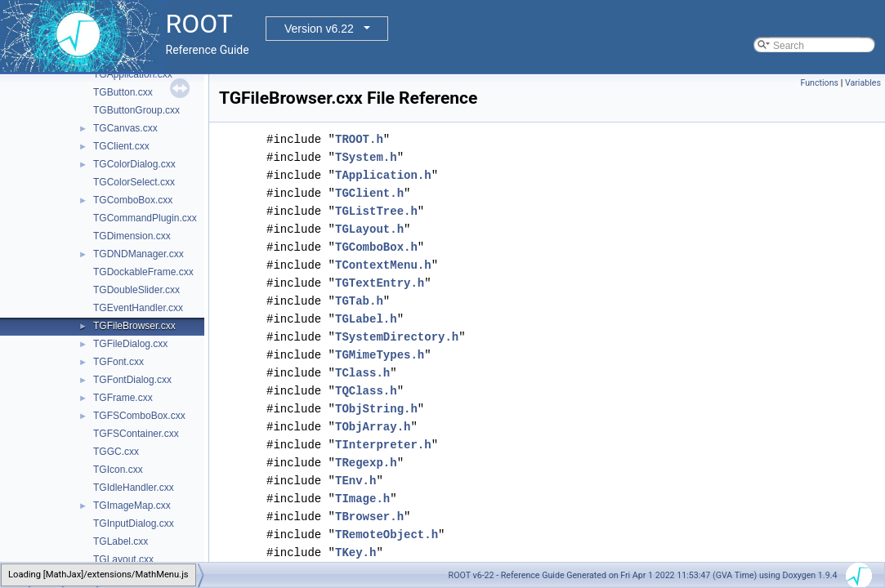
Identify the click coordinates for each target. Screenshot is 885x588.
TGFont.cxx (118, 362)
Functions (819, 83)
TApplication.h (383, 175)
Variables (863, 83)
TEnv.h (355, 481)
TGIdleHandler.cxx (134, 488)
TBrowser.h (369, 517)
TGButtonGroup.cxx (136, 110)
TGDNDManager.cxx (139, 254)
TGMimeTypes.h (380, 355)
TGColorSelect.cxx (134, 182)
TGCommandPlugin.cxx (145, 218)
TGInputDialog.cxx (134, 523)
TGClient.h (369, 193)
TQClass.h (366, 391)
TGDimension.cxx (132, 236)
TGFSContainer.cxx (136, 434)
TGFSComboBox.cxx (139, 416)
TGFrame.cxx (123, 398)
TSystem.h (366, 157)
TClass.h (362, 373)
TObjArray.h (373, 427)
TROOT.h (359, 139)
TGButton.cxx (123, 92)
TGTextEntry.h (380, 283)
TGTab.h (359, 301)
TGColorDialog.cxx (134, 164)
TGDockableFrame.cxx (143, 272)
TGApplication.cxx (133, 74)
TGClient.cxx (121, 146)
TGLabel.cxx (121, 541)
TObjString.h (376, 409)
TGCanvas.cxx (125, 128)
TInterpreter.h (383, 445)
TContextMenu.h (383, 265)
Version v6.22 (319, 29)
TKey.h (355, 552)
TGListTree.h (376, 211)
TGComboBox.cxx (133, 200)
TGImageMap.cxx (132, 506)
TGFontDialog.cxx (132, 380)
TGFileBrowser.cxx (134, 326)
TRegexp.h (366, 463)
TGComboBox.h (376, 247)
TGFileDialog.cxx (130, 344)
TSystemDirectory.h (397, 337)
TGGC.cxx (116, 452)
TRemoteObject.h (387, 535)
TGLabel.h (366, 319)
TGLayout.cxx (123, 559)
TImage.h (362, 499)
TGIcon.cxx (118, 470)
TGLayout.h (369, 229)
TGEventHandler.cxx (138, 308)
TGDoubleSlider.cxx (136, 290)
